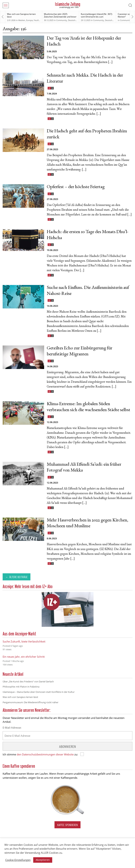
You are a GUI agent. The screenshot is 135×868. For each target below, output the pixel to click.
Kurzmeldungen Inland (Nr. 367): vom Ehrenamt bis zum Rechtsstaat (97, 17)
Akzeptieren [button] (43, 860)
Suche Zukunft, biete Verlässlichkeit (24, 641)
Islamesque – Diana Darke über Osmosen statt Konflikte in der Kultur (39, 692)
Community (62, 20)
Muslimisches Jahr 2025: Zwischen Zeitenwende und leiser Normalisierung (60, 17)
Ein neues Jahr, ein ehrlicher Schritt (24, 657)
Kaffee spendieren (67, 825)
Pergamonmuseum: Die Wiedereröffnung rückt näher (30, 702)
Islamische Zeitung (68, 4)
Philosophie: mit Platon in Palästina (21, 687)
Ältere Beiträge (18, 577)
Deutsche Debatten (77, 20)
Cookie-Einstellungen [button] (18, 860)
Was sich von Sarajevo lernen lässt (21, 15)
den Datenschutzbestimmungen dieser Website (45, 754)
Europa (29, 20)
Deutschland (111, 20)
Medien (22, 20)
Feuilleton (38, 20)
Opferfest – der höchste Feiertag (76, 187)
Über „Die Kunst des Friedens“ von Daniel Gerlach (28, 681)
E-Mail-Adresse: (12, 728)
